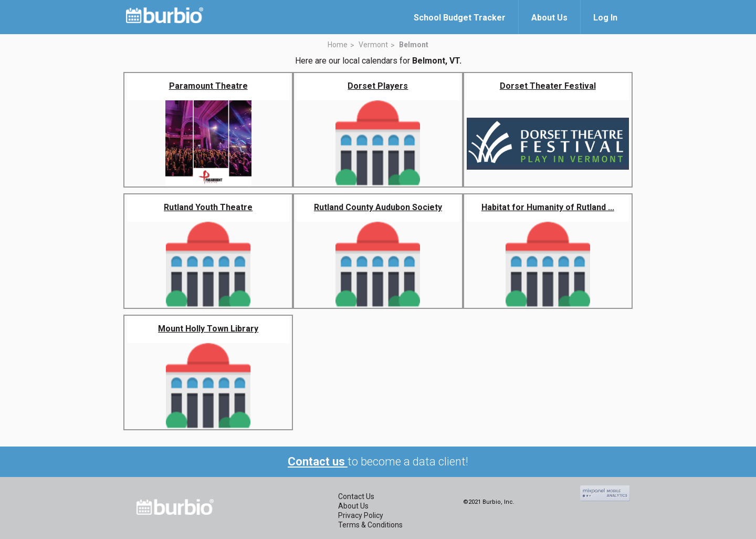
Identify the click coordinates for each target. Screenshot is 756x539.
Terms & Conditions (370, 525)
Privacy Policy (361, 515)
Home (338, 45)
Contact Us (356, 496)
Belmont (414, 45)
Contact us (318, 462)
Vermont (373, 45)
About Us (353, 506)
